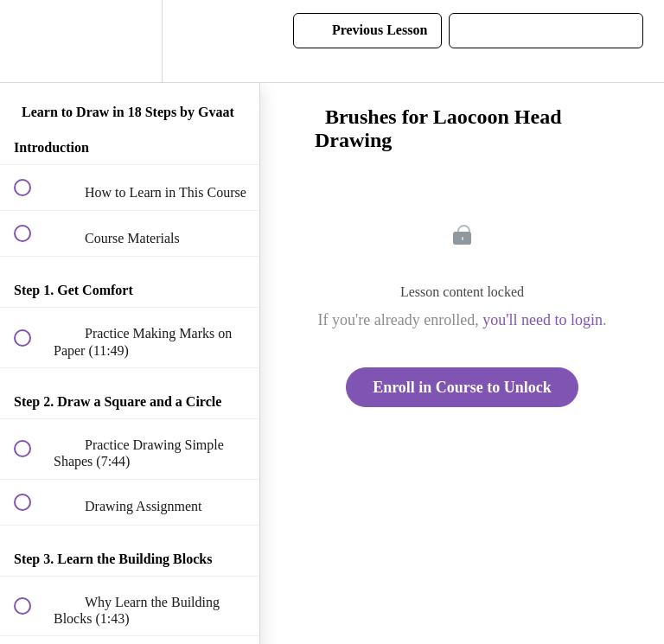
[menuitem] (130, 41)
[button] (32, 41)
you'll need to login (543, 320)
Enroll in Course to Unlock (462, 387)
